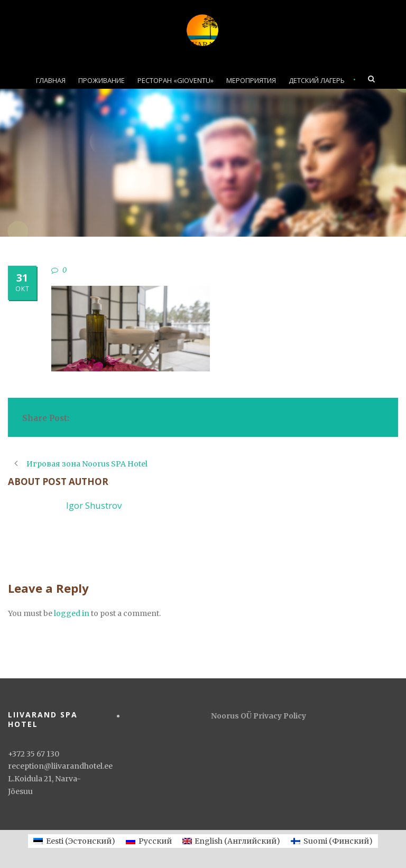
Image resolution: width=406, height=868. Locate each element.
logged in (72, 613)
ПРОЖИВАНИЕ (101, 80)
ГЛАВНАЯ (51, 80)
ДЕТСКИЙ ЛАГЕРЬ (317, 80)
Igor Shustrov (94, 505)
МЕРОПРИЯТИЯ (251, 80)
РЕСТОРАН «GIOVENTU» (176, 80)
